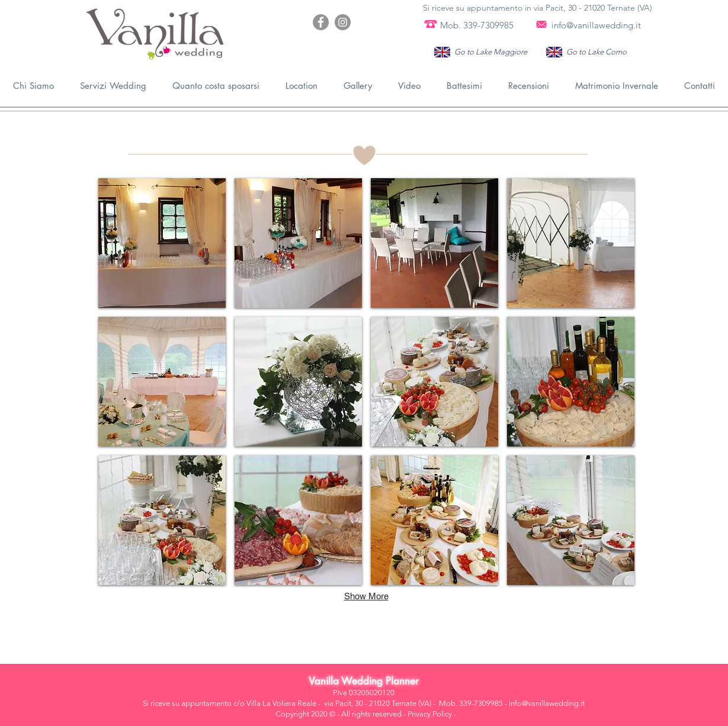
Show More (366, 596)
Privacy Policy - (432, 714)
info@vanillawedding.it (596, 25)
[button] (162, 243)
